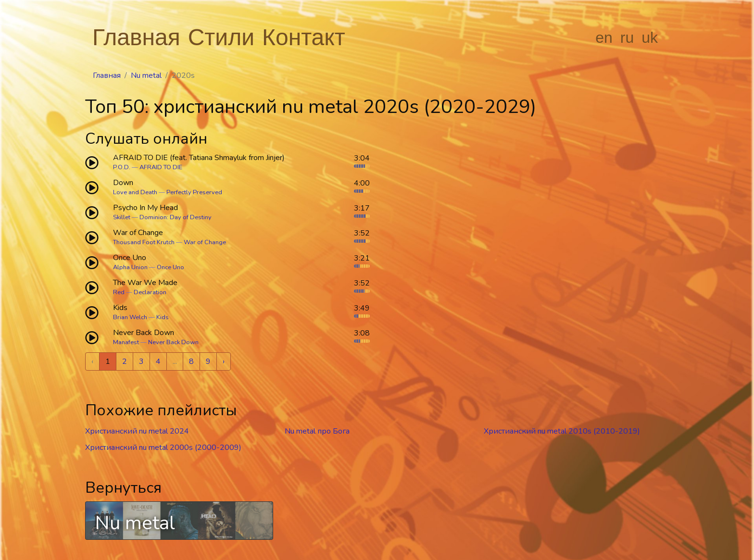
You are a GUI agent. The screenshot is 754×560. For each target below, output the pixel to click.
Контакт (304, 37)
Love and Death (135, 192)
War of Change (205, 242)
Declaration (150, 292)
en (604, 37)
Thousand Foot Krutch (144, 242)
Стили (221, 37)
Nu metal (146, 75)
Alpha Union (130, 267)
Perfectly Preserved (194, 192)
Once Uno (170, 267)
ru (627, 37)
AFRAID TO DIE (161, 167)
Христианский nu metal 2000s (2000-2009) (163, 448)
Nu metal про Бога (317, 431)
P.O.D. (122, 167)
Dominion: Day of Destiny (176, 217)
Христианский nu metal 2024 (137, 431)
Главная (136, 37)
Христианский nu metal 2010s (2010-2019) (562, 431)
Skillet (122, 217)
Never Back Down (173, 342)
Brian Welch (130, 317)
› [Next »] (224, 361)
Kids (163, 317)
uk (650, 37)
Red (119, 292)
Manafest (126, 342)
